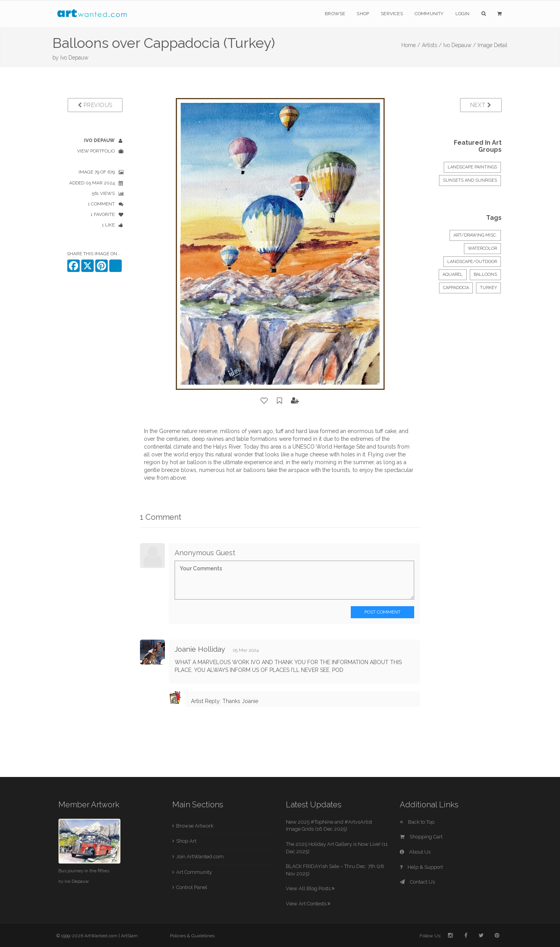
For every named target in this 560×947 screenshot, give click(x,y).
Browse (335, 14)
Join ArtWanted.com (200, 857)
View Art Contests (308, 904)
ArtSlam (129, 936)
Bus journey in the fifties (84, 871)
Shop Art (186, 841)
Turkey (488, 288)
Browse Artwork (195, 826)
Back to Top (417, 822)
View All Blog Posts (310, 888)
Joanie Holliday (200, 649)
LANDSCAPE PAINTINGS (472, 167)
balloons (485, 274)
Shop (363, 14)
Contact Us (417, 882)
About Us (415, 852)
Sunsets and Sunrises (470, 180)
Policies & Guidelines (192, 936)
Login (463, 14)
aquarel (453, 274)
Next (481, 105)
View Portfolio (96, 151)
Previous (95, 105)
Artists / (432, 45)
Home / (411, 45)
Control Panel (192, 887)
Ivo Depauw (74, 58)
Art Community (194, 872)
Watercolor (482, 248)
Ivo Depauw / (460, 45)
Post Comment (382, 612)
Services (392, 14)
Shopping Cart (421, 837)
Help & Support (421, 867)
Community (429, 14)
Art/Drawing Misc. (475, 235)
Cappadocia (456, 288)
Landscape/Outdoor (472, 262)
